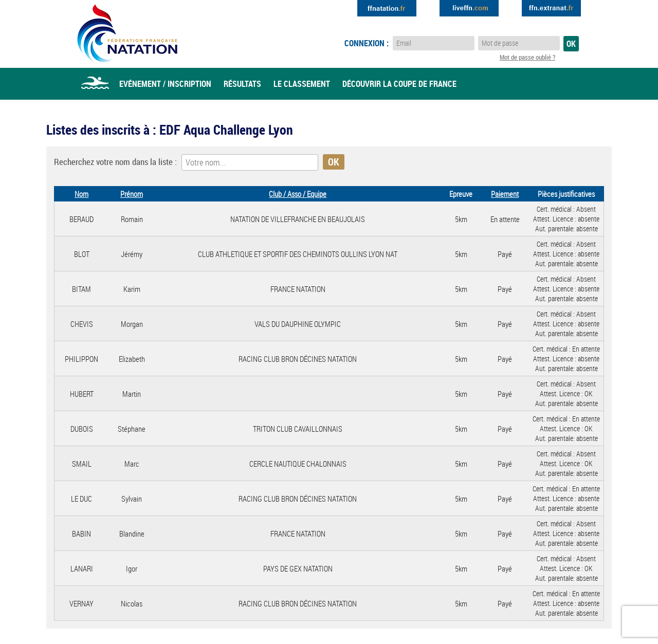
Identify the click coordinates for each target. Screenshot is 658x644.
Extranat (551, 8)
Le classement (302, 84)
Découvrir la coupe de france (399, 84)
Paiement (505, 194)
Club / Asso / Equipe (298, 194)
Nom (81, 194)
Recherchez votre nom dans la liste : (115, 162)
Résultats (242, 84)
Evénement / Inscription (165, 84)
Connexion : (367, 43)
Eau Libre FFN (127, 33)
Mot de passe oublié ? (527, 57)
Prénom (132, 194)
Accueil (95, 84)
